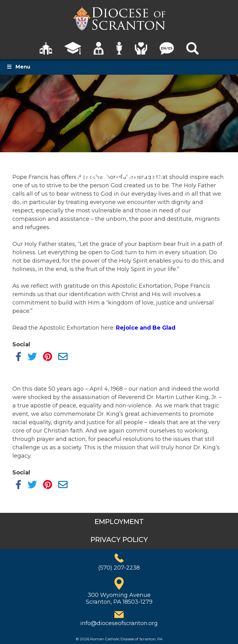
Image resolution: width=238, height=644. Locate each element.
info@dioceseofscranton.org (119, 623)
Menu (18, 67)
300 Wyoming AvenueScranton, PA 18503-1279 (119, 598)
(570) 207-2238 (119, 568)
